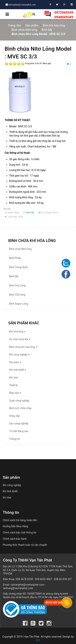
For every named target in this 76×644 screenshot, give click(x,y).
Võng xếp (15, 416)
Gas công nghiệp (19, 423)
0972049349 (64, 12)
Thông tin (15, 439)
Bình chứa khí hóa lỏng (24, 347)
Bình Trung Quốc (19, 267)
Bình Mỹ (30, 213)
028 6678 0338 (24, 579)
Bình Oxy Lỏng (17, 285)
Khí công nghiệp (20, 355)
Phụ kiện (16, 362)
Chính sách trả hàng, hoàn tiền (20, 520)
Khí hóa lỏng (18, 331)
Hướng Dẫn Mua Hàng (15, 526)
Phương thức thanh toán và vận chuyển (25, 545)
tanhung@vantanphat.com (18, 588)
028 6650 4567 (44, 579)
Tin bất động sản (19, 431)
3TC (38, 640)
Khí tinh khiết (18, 370)
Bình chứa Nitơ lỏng (20, 249)
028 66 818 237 (63, 579)
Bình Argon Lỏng (19, 304)
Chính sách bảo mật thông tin (20, 533)
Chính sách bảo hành (15, 539)
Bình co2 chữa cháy (20, 408)
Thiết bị (13, 385)
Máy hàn (16, 393)
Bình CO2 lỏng (17, 295)
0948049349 (64, 17)
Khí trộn (14, 378)
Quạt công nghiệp (19, 401)
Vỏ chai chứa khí (20, 339)
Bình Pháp (15, 258)
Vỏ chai (7, 498)
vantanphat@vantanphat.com (27, 585)
